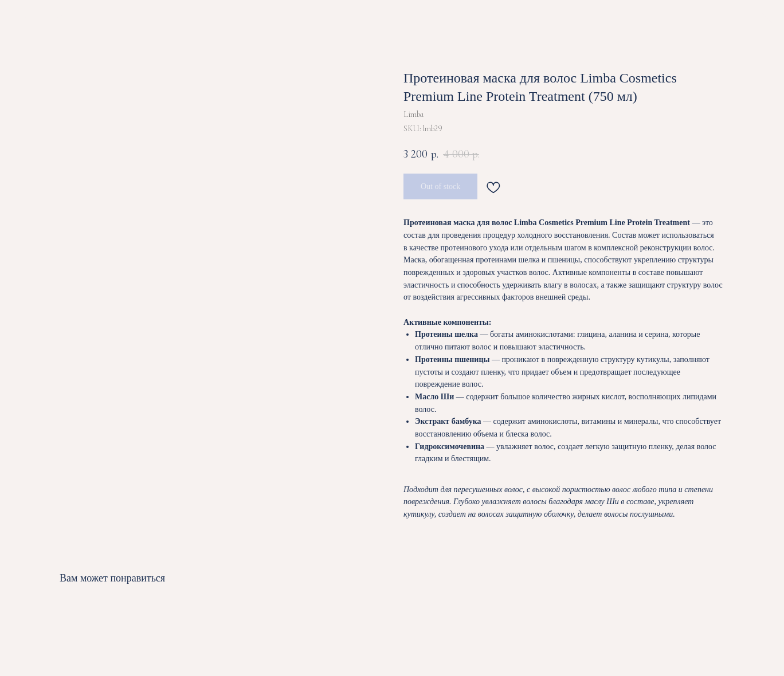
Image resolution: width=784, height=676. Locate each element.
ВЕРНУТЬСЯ (45, 17)
